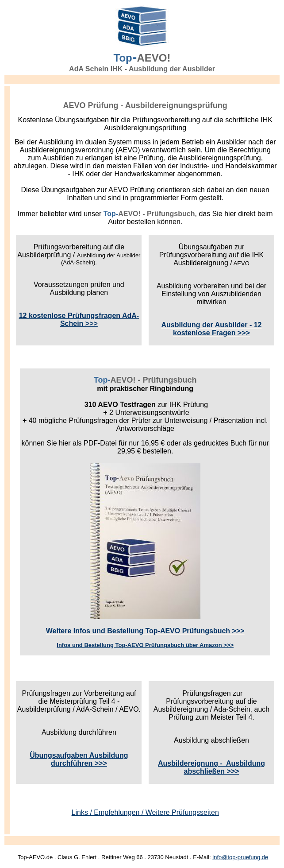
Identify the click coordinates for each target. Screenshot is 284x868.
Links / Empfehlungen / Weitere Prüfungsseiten (145, 812)
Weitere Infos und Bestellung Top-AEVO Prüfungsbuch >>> (145, 631)
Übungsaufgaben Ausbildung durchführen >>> (79, 759)
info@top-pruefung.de (240, 857)
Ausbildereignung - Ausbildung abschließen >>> (211, 767)
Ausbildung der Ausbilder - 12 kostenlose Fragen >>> (211, 329)
